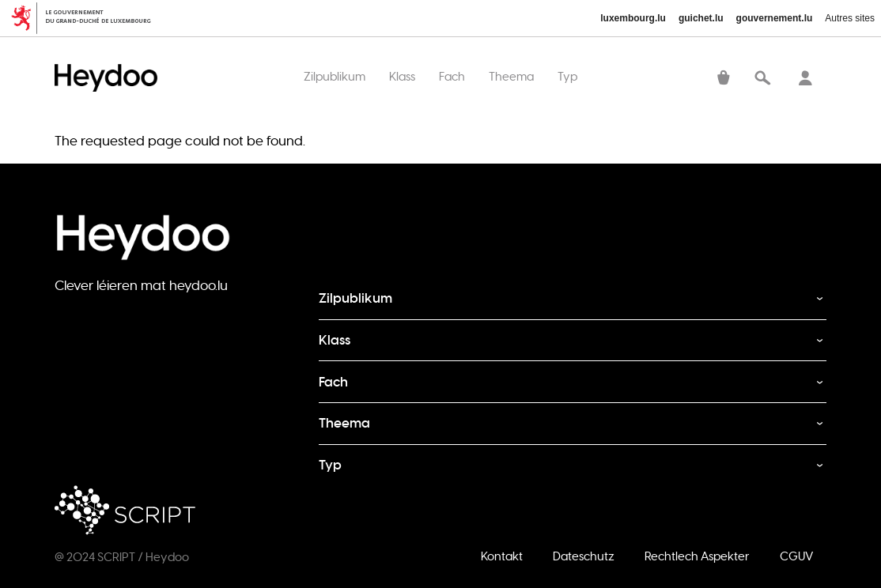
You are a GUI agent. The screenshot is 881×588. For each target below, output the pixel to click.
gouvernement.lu (775, 18)
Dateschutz (584, 556)
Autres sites (850, 18)
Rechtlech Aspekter (697, 556)
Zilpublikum (335, 76)
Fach (452, 76)
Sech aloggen (805, 80)
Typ (567, 76)
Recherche (762, 80)
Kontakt (502, 556)
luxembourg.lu (633, 18)
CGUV (796, 556)
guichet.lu (701, 18)
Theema (511, 76)
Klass (402, 76)
